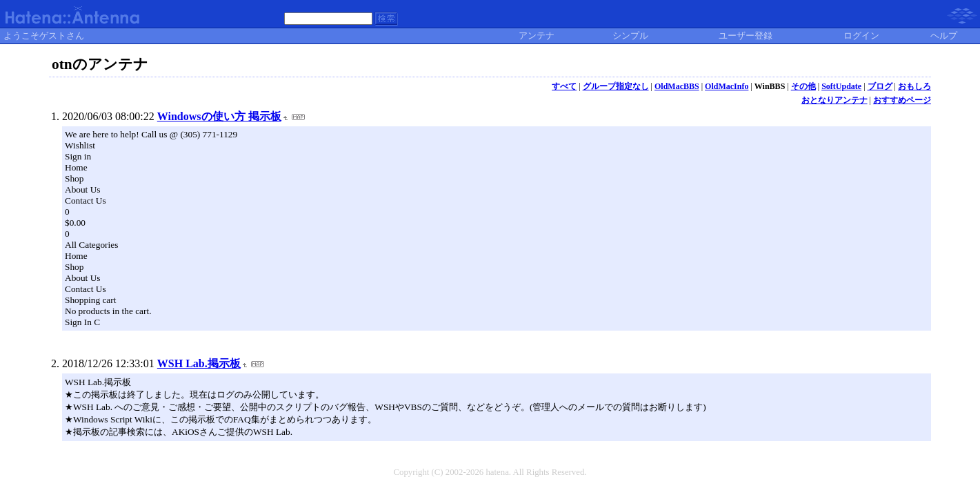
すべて (564, 86)
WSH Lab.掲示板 (199, 363)
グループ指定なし (616, 86)
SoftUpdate (841, 86)
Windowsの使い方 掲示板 (219, 116)
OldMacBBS (677, 86)
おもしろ (914, 86)
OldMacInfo (727, 86)
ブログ (880, 86)
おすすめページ (902, 100)
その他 (803, 86)
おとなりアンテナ (834, 100)
